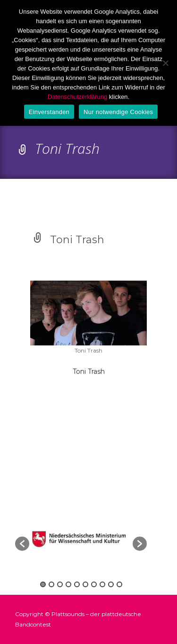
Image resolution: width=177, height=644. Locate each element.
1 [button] (43, 584)
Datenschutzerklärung (77, 97)
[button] (22, 544)
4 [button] (68, 584)
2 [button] (51, 584)
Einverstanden (49, 112)
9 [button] (111, 584)
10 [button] (119, 584)
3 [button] (60, 584)
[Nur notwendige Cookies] (165, 63)
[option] (81, 539)
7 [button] (94, 584)
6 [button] (85, 584)
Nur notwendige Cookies (118, 112)
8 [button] (102, 584)
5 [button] (77, 584)
